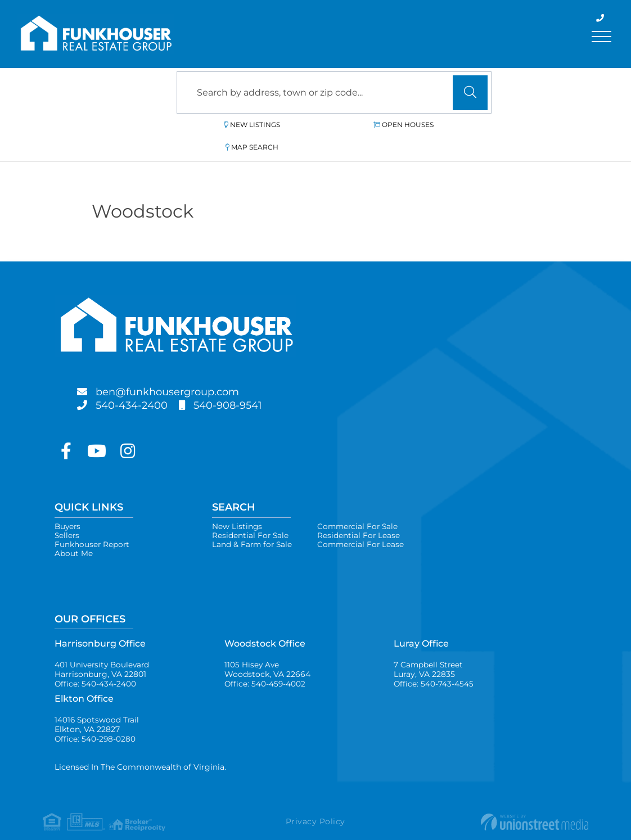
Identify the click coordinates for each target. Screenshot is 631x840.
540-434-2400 (136, 383)
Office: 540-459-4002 (265, 667)
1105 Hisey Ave (267, 652)
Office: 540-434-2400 (96, 667)
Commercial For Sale (361, 504)
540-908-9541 (240, 383)
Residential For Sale (251, 514)
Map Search (441, 125)
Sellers (67, 514)
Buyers (68, 504)
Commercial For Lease (364, 525)
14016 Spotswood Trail (98, 710)
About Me (74, 535)
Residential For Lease (361, 514)
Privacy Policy (315, 808)
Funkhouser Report (93, 525)
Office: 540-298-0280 (96, 725)
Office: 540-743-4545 (434, 667)
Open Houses (338, 125)
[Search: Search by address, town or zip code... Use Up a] (334, 92)
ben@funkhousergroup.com (178, 369)
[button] (470, 93)
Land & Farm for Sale (253, 525)
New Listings (232, 125)
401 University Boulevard (103, 652)
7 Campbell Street (429, 652)
